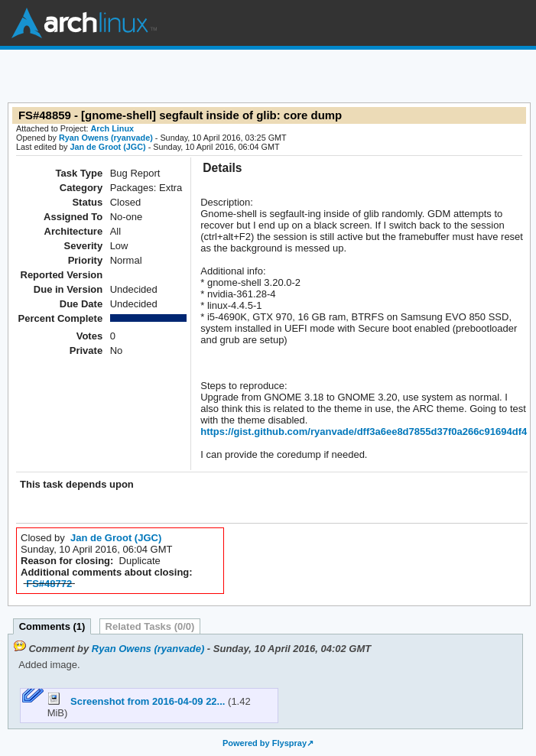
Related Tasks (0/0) (150, 626)
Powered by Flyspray (265, 743)
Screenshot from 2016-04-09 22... (138, 701)
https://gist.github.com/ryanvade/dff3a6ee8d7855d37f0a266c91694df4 (364, 432)
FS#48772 (49, 584)
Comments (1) (52, 626)
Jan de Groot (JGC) (107, 147)
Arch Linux (84, 23)
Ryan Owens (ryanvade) (106, 138)
